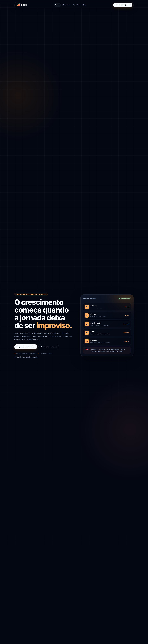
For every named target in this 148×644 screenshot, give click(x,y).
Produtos (76, 5)
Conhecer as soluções (49, 347)
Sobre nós (66, 5)
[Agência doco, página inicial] (22, 5)
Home (57, 5)
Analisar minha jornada (123, 5)
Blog (84, 5)
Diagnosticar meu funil (26, 347)
